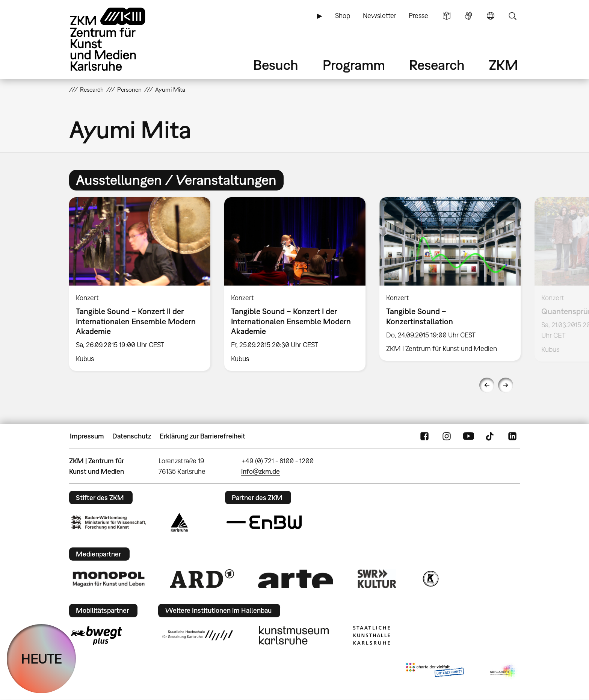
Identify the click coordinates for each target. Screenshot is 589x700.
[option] (140, 284)
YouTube (468, 436)
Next (506, 385)
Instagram (447, 436)
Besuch (276, 65)
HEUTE (42, 658)
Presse (418, 16)
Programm (354, 65)
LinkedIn (512, 436)
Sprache (491, 16)
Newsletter (380, 16)
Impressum (87, 436)
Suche (512, 16)
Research (437, 65)
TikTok (491, 436)
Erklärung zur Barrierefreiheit (202, 436)
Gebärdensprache (468, 16)
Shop (343, 16)
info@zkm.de (261, 471)
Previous (487, 385)
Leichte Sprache (447, 16)
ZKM (503, 65)
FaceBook (424, 436)
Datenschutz (132, 436)
